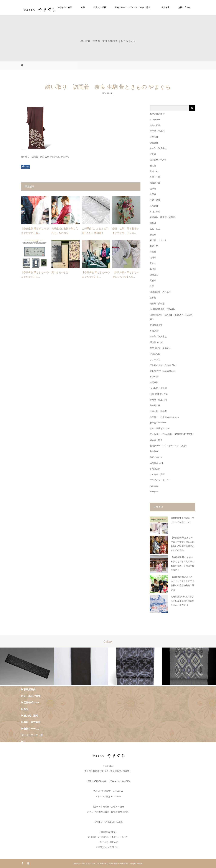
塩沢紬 (153, 269)
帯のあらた (155, 354)
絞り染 (153, 154)
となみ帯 (154, 331)
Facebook (154, 486)
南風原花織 (155, 183)
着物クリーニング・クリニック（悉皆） (134, 7)
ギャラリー (155, 120)
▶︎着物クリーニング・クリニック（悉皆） (32, 735)
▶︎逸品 (25, 709)
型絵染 (153, 166)
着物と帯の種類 (65, 7)
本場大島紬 (155, 212)
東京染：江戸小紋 (158, 337)
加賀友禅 (154, 143)
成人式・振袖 (100, 7)
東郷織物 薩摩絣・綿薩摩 (162, 217)
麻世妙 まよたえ (158, 240)
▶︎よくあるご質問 (31, 696)
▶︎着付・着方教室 (31, 722)
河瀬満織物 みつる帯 (160, 292)
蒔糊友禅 (154, 137)
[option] (27, 666)
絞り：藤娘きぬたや (159, 428)
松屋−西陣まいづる (159, 394)
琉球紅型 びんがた (158, 160)
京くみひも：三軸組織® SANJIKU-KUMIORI (172, 434)
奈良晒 (153, 235)
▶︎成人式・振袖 (30, 716)
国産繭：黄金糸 (157, 304)
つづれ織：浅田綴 (158, 388)
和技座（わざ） (157, 342)
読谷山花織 (155, 200)
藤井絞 (153, 298)
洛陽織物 (154, 383)
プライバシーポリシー (160, 480)
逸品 (83, 7)
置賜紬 (153, 281)
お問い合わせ (185, 7)
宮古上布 (154, 171)
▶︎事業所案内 (28, 689)
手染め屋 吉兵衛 (158, 411)
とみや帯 (154, 377)
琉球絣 (153, 189)
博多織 (153, 223)
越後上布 (154, 275)
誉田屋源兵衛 (156, 325)
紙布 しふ (155, 229)
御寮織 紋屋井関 (158, 400)
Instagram (154, 492)
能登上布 (154, 246)
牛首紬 (153, 252)
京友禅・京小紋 (157, 131)
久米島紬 (154, 206)
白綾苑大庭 (155, 405)
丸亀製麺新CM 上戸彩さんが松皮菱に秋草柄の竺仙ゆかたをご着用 (183, 601)
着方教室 (165, 7)
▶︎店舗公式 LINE (30, 702)
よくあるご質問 (157, 474)
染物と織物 (155, 125)
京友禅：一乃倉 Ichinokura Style (164, 417)
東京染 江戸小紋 (158, 148)
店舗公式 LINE (157, 463)
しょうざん (155, 360)
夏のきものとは (60, 272)
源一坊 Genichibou (158, 423)
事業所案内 (155, 469)
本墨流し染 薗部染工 (160, 348)
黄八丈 (153, 263)
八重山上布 (155, 177)
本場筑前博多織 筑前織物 (162, 309)
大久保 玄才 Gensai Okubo (162, 371)
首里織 (153, 194)
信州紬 (153, 258)
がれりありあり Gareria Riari (163, 365)
